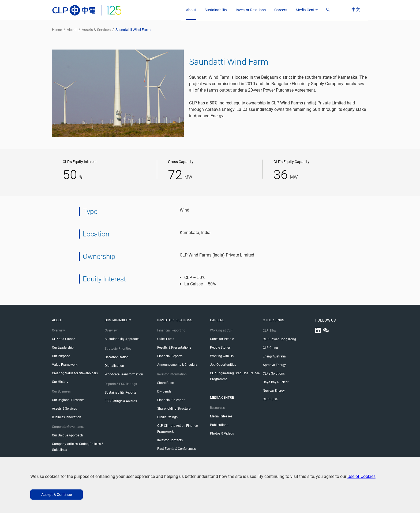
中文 (361, 10)
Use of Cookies (361, 476)
